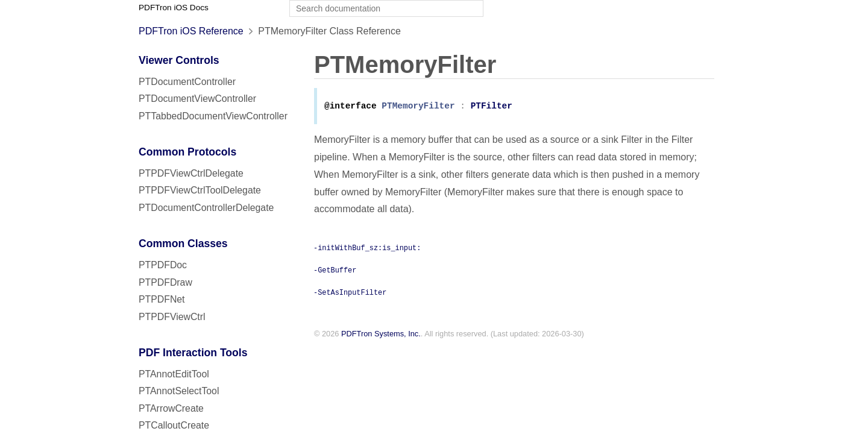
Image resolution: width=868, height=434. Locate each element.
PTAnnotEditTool (174, 374)
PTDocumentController (187, 82)
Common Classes (183, 244)
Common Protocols (187, 152)
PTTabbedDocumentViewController (213, 116)
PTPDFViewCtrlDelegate (191, 173)
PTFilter (492, 107)
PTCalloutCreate (174, 425)
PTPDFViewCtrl (172, 317)
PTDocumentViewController (197, 99)
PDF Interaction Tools (193, 353)
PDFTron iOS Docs (174, 8)
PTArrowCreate (171, 408)
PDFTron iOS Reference (191, 31)
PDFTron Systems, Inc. (381, 335)
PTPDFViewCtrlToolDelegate (200, 190)
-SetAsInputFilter (350, 293)
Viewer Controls (179, 60)
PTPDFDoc (163, 265)
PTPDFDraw (165, 282)
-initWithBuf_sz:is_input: (367, 248)
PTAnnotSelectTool (179, 391)
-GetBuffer (335, 271)
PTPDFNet (162, 299)
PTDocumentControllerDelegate (206, 208)
